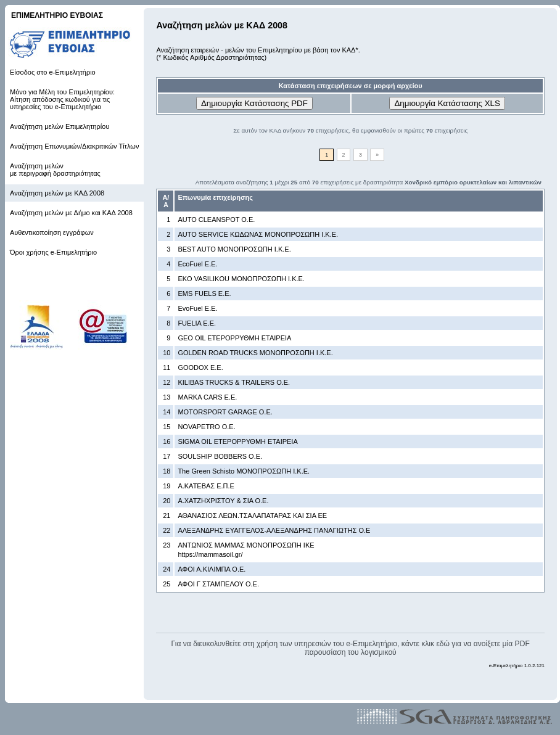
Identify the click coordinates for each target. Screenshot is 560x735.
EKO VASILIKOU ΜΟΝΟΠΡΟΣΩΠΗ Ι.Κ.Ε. (241, 279)
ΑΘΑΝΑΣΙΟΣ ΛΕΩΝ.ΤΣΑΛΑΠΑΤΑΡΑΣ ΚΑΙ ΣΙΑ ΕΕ (252, 515)
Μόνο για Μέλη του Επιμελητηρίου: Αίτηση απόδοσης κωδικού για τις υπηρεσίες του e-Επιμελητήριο (62, 99)
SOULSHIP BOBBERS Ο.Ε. (220, 456)
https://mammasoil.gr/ (210, 554)
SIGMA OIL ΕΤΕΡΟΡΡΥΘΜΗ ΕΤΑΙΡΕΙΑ (237, 441)
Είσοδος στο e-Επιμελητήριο (53, 72)
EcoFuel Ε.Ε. (197, 264)
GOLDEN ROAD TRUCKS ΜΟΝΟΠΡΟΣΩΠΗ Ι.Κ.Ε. (255, 353)
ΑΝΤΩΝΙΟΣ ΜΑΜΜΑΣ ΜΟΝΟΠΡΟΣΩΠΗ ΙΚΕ (246, 545)
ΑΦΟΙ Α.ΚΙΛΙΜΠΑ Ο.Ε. (212, 569)
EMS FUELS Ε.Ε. (204, 294)
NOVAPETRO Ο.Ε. (206, 427)
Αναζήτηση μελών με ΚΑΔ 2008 (57, 193)
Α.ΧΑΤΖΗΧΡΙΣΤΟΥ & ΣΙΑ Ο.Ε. (223, 501)
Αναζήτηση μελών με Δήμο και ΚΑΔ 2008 (71, 213)
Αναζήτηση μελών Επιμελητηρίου (60, 126)
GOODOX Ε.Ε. (200, 367)
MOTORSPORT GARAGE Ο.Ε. (225, 412)
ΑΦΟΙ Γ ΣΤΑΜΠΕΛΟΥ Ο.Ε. (218, 584)
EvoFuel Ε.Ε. (197, 308)
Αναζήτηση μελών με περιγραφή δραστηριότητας (55, 170)
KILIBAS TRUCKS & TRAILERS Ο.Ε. (234, 382)
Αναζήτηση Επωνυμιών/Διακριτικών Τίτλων (74, 146)
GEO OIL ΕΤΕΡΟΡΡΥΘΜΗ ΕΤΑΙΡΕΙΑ (234, 338)
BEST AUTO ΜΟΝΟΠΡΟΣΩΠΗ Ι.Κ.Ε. (234, 249)
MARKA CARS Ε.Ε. (207, 397)
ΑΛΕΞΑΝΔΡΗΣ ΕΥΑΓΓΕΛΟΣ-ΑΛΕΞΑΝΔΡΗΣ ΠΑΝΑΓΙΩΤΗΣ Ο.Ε (274, 530)
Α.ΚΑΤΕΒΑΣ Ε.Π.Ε (206, 486)
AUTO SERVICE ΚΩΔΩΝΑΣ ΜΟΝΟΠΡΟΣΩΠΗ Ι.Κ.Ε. (258, 234)
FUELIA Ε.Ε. (197, 323)
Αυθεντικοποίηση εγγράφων (52, 232)
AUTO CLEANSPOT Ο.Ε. (216, 220)
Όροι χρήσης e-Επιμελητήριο (53, 252)
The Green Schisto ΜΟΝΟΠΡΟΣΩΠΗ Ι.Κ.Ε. (244, 471)
